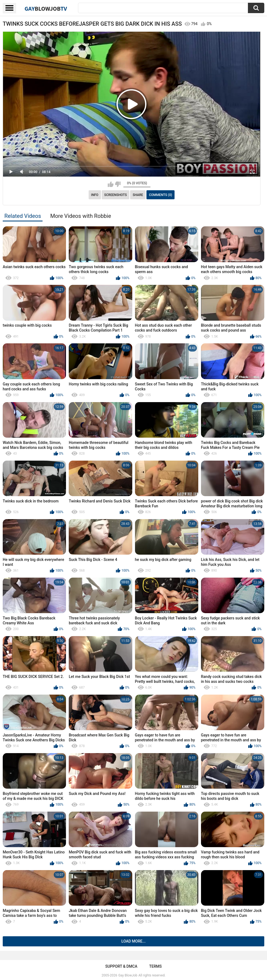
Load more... (133, 941)
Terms (155, 966)
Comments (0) (160, 195)
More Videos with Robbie (81, 216)
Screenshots (115, 195)
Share (138, 195)
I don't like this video (118, 184)
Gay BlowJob (128, 975)
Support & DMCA (121, 966)
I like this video (111, 184)
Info (95, 195)
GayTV (46, 8)
